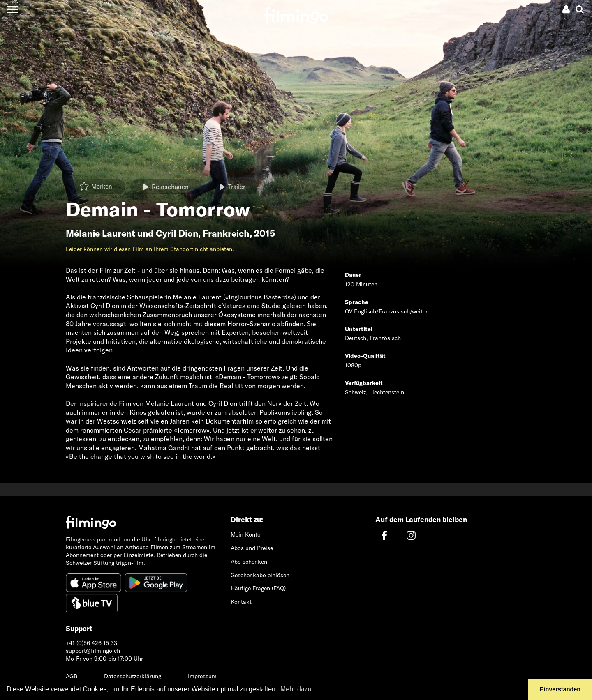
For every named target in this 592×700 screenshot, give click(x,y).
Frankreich (226, 233)
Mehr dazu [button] (296, 689)
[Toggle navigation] (12, 9)
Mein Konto (246, 534)
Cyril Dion (177, 233)
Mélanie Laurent (101, 233)
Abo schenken (249, 562)
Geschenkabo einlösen (260, 575)
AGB (72, 676)
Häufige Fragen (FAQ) (258, 588)
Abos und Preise (252, 548)
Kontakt (241, 602)
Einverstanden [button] (560, 689)
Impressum (202, 676)
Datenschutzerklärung (133, 676)
